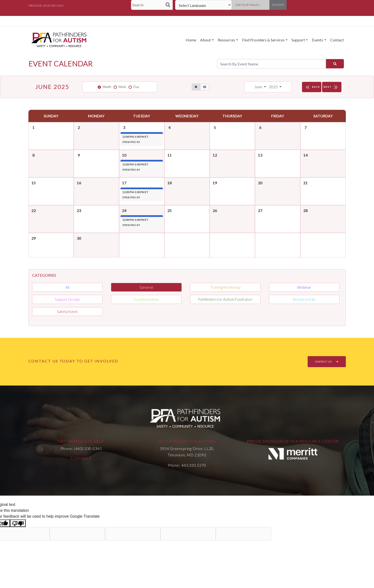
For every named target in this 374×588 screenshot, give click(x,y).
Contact (337, 40)
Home (191, 40)
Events (317, 40)
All (67, 287)
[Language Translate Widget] (203, 5)
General (146, 287)
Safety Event (67, 312)
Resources (226, 40)
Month (107, 87)
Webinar (304, 287)
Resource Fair (304, 299)
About (205, 40)
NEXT (332, 87)
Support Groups (67, 299)
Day (136, 87)
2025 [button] (274, 87)
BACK (312, 87)
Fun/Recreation (146, 299)
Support (298, 40)
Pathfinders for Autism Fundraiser (225, 299)
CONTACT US (327, 362)
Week (122, 87)
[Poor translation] (18, 523)
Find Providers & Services (263, 40)
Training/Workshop (225, 287)
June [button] (259, 87)
